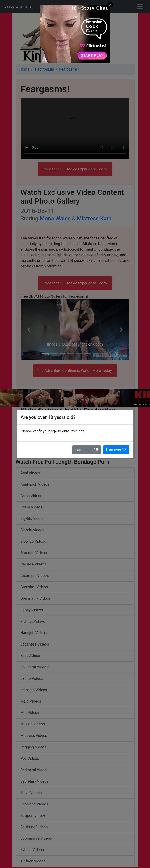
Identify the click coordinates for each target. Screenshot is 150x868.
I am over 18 (116, 450)
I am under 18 (87, 450)
